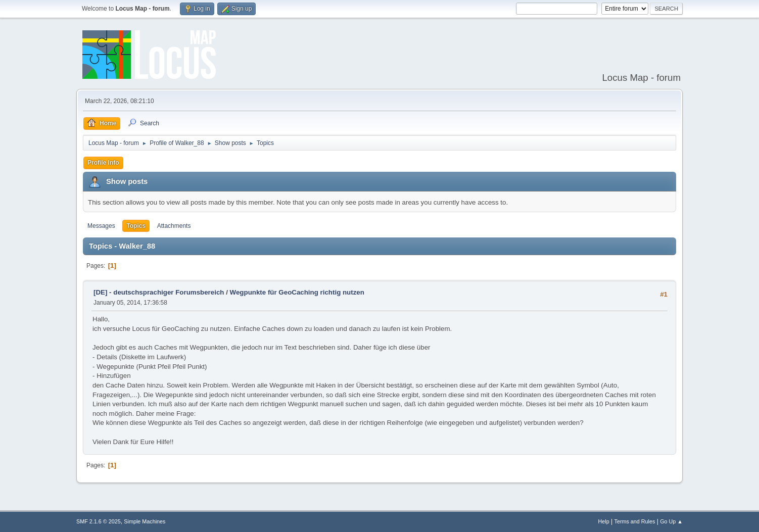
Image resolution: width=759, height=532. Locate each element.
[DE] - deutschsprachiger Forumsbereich (159, 292)
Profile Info (103, 163)
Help (604, 521)
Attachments (174, 226)
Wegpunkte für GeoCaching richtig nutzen (297, 292)
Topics (136, 226)
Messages (101, 226)
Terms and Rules (635, 521)
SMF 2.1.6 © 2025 (99, 521)
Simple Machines (145, 521)
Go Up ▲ (671, 521)
